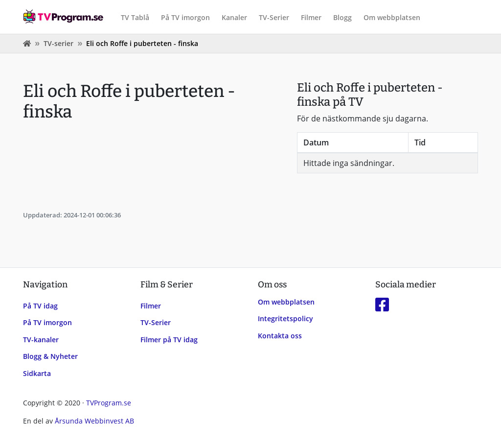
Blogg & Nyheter (50, 356)
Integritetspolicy (285, 318)
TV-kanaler (41, 340)
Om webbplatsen (392, 17)
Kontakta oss (280, 336)
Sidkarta (37, 373)
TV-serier (58, 43)
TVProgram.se (109, 403)
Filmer (311, 17)
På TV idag (40, 306)
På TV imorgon (185, 17)
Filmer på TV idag (169, 340)
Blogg (342, 17)
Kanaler (234, 17)
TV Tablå (135, 17)
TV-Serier (274, 17)
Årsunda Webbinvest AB (94, 421)
